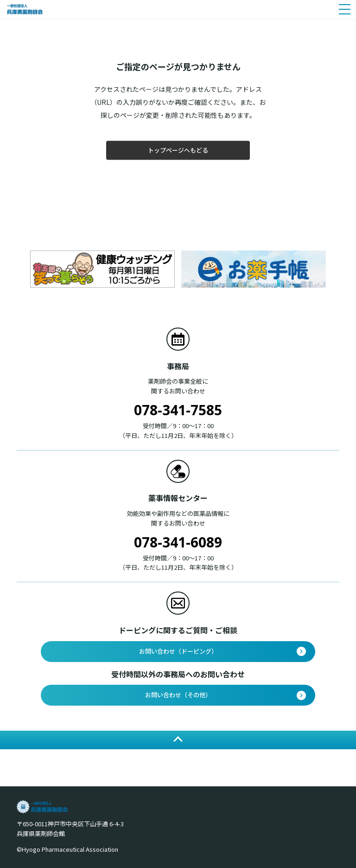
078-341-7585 (178, 410)
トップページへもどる (178, 150)
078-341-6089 (178, 542)
